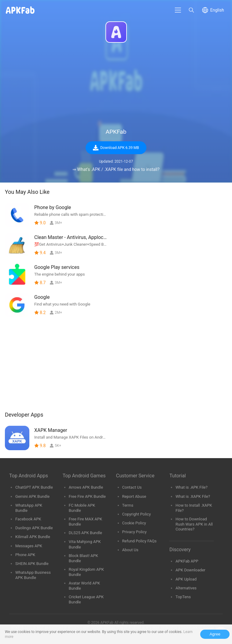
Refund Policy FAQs (140, 541)
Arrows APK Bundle (86, 487)
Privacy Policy (134, 532)
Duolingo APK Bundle (34, 528)
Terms (128, 505)
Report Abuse (134, 496)
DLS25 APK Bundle (85, 533)
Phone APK (25, 555)
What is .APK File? (191, 487)
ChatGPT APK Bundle (34, 487)
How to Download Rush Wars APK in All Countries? (194, 524)
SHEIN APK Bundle (32, 564)
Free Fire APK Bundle (87, 496)
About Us (130, 550)
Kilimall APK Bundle (33, 537)
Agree (215, 634)
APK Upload (186, 579)
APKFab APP (187, 561)
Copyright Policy (137, 514)
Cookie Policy (134, 523)
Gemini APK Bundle (32, 496)
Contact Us (132, 487)
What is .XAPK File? (193, 496)
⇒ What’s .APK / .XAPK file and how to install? (116, 169)
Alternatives (186, 588)
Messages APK (29, 546)
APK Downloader (190, 570)
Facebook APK (28, 519)
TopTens (183, 597)
